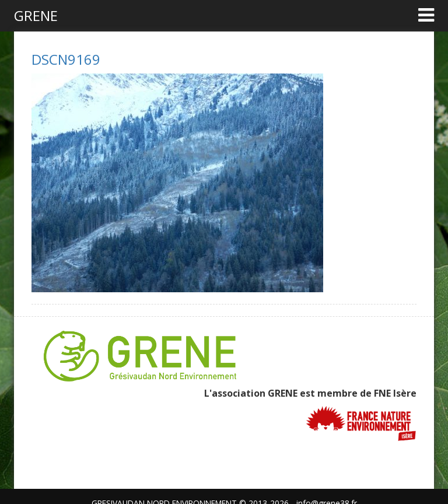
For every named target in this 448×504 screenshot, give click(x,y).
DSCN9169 (66, 59)
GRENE (36, 15)
